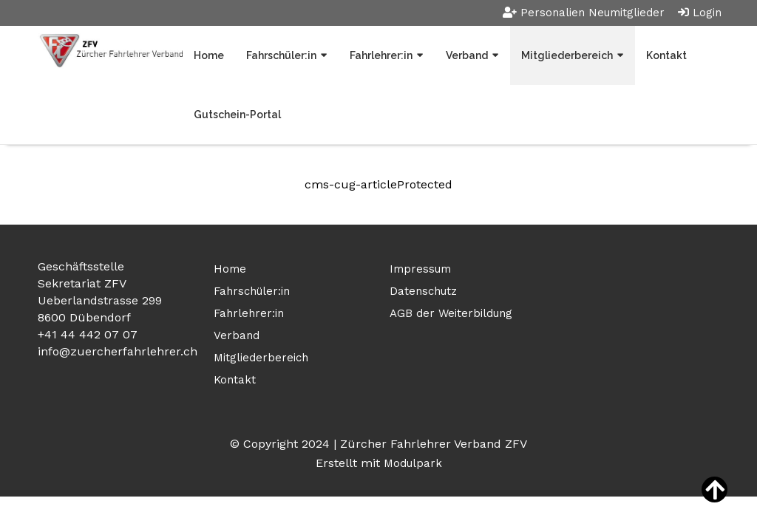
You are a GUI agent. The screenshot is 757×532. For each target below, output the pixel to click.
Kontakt (666, 55)
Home (209, 55)
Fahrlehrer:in (381, 55)
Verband (467, 55)
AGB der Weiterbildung (451, 313)
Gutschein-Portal (237, 115)
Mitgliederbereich (567, 55)
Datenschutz (423, 291)
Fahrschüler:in (281, 55)
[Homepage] (110, 52)
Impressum (420, 269)
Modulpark (413, 463)
